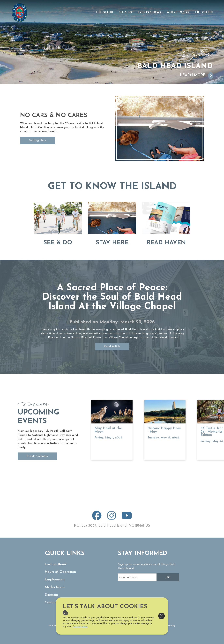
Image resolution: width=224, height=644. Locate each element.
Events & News (149, 13)
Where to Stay (178, 13)
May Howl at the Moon (108, 430)
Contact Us (54, 603)
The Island (104, 13)
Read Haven (166, 243)
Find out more (80, 626)
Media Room (55, 587)
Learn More (196, 76)
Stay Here (112, 243)
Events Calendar (37, 456)
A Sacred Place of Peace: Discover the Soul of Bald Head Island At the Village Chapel (112, 297)
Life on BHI (204, 13)
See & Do (125, 13)
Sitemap (51, 595)
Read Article (112, 346)
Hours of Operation (60, 572)
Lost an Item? (56, 564)
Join (168, 577)
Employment (55, 580)
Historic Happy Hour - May (164, 430)
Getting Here (38, 140)
